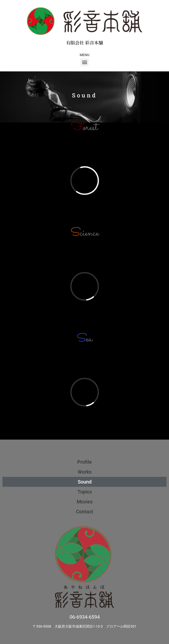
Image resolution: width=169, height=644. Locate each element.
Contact (85, 512)
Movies (85, 502)
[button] (84, 62)
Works (85, 472)
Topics (85, 492)
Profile (84, 462)
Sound (85, 482)
